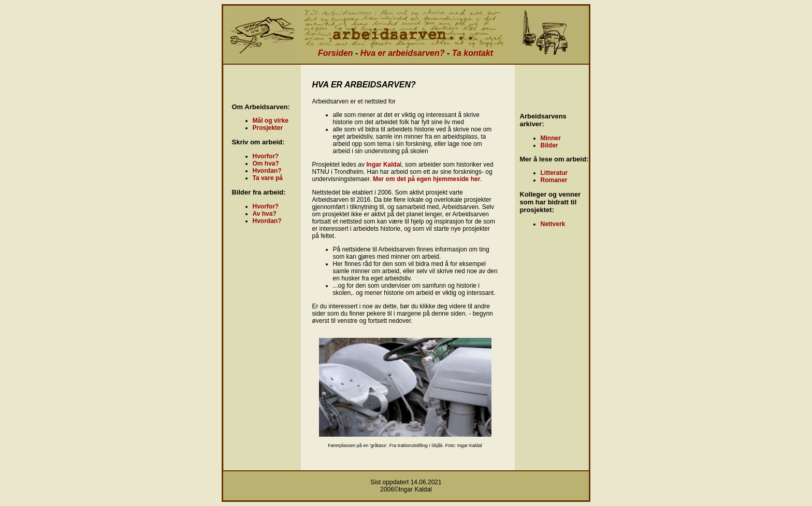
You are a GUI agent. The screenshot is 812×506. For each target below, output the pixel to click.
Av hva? (265, 214)
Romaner (554, 180)
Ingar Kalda (383, 165)
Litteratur (554, 173)
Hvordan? (267, 171)
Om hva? (266, 163)
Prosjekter (268, 128)
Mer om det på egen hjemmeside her (426, 179)
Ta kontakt (473, 53)
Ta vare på (268, 178)
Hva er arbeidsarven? (403, 53)
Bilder (549, 145)
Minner (551, 138)
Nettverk (553, 224)
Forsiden (336, 53)
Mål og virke (271, 121)
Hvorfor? (266, 156)
